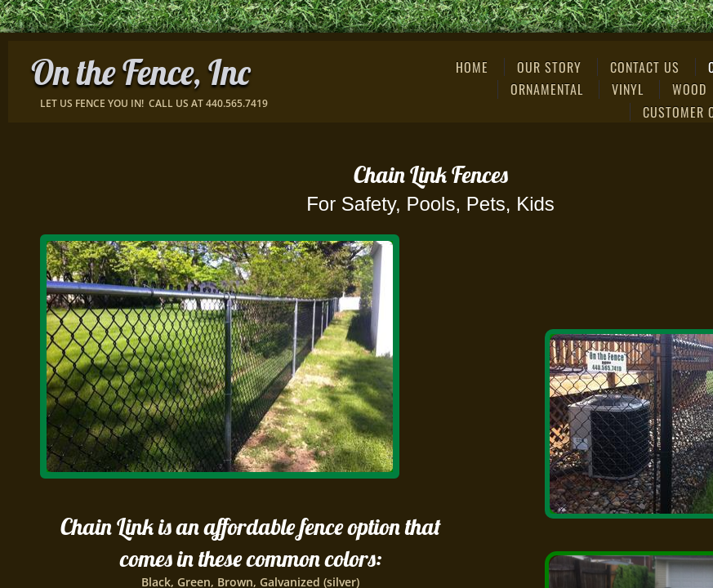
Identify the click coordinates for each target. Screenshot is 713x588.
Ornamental (547, 89)
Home (472, 67)
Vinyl (628, 89)
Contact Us (645, 67)
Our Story (549, 67)
